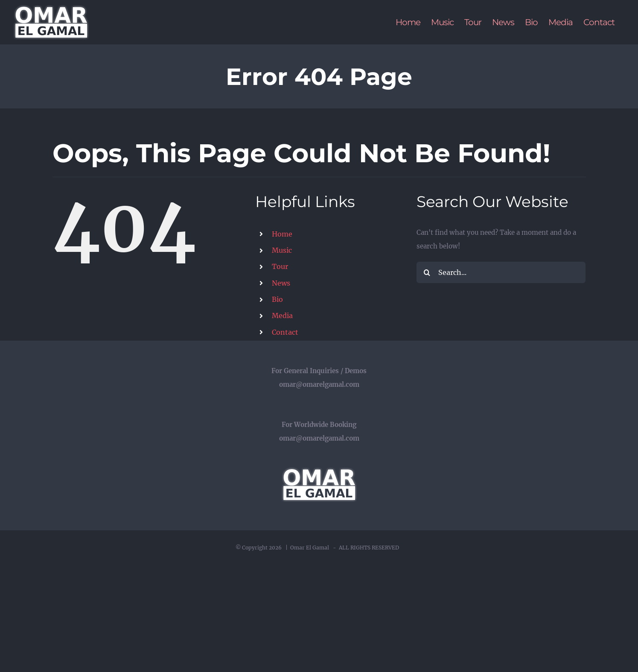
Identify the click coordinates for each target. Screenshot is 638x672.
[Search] (427, 272)
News (281, 283)
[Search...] (501, 272)
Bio (277, 299)
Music (282, 250)
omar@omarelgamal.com (319, 384)
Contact (285, 332)
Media (282, 316)
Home (282, 234)
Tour (280, 266)
